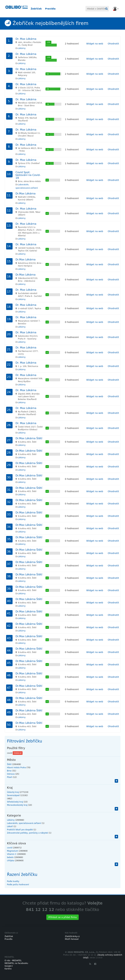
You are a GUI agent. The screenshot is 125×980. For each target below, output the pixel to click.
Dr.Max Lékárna (26, 194)
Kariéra (8, 969)
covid (10, 848)
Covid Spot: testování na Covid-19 (28, 175)
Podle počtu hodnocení (18, 885)
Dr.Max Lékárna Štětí (29, 438)
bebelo (10, 857)
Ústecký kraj (13, 792)
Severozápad (13, 795)
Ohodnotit (113, 44)
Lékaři (10, 826)
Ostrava (11, 774)
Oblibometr (16, 9)
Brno (9, 771)
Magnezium (13, 851)
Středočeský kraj (15, 802)
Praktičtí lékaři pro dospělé (20, 830)
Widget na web (95, 44)
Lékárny (22, 48)
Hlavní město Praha (16, 768)
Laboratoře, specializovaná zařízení (24, 823)
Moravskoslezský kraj (17, 805)
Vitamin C (12, 854)
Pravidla (50, 9)
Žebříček (36, 9)
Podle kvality (13, 881)
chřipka (11, 861)
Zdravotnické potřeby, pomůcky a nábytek (28, 833)
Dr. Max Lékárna (26, 39)
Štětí (9, 764)
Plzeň (10, 777)
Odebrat (18, 753)
